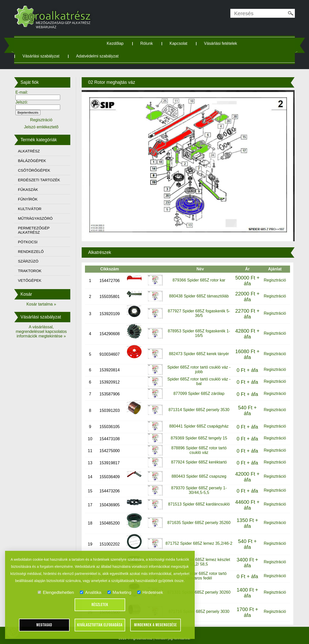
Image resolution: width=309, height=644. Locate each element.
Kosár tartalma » (42, 304)
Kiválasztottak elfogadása (100, 625)
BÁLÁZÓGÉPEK (33, 161)
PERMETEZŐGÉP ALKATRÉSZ (35, 230)
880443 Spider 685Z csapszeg (199, 475)
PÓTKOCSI (29, 242)
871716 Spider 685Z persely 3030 (199, 610)
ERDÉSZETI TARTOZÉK (40, 180)
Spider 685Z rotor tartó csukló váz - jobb (198, 368)
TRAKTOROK (31, 271)
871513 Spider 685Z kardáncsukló (198, 503)
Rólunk (147, 43)
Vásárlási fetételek (221, 43)
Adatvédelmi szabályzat (99, 56)
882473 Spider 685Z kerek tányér (198, 352)
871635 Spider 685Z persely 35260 (198, 521)
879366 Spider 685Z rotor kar (199, 279)
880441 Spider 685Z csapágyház (199, 425)
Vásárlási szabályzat (42, 56)
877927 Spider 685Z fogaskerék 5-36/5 (198, 312)
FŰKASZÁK (29, 189)
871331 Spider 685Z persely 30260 (198, 591)
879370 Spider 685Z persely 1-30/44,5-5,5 (198, 489)
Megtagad (44, 625)
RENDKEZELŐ (32, 251)
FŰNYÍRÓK (29, 199)
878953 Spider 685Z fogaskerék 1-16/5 (198, 332)
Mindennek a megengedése (156, 625)
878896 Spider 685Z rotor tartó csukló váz (199, 449)
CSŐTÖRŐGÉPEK (35, 170)
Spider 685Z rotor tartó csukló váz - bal (198, 380)
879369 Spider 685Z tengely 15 (198, 437)
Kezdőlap (116, 43)
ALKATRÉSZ (30, 151)
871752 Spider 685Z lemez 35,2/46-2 (198, 542)
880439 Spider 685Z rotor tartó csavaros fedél (199, 575)
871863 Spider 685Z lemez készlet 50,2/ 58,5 (198, 560)
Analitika (91, 592)
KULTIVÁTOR (31, 209)
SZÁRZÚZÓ (29, 261)
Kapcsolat (179, 43)
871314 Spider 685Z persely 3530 (199, 408)
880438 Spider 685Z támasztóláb (198, 295)
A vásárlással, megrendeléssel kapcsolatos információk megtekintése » (42, 331)
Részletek (100, 605)
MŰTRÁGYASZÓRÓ (37, 218)
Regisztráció (274, 279)
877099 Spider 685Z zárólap (198, 392)
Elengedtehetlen (56, 592)
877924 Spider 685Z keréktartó (199, 461)
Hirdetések (150, 592)
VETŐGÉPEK (31, 280)
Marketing (119, 592)
